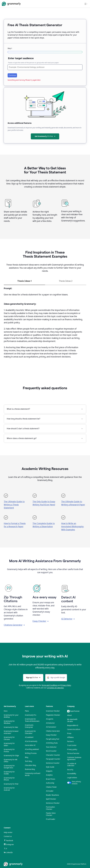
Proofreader (51, 819)
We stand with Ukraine (72, 720)
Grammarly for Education (30, 732)
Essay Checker (41, 621)
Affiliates (70, 737)
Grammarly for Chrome (9, 738)
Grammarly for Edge (11, 756)
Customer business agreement (74, 759)
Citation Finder (51, 787)
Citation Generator (53, 731)
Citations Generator (14, 625)
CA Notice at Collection (55, 688)
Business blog (30, 769)
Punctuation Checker (50, 808)
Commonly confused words (33, 774)
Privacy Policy (66, 685)
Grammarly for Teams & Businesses (32, 720)
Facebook (8, 841)
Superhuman (73, 711)
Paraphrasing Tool (53, 739)
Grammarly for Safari (9, 744)
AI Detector (68, 619)
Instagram (9, 845)
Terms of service (73, 753)
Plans (27, 711)
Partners (70, 741)
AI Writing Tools (52, 743)
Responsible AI (73, 725)
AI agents (50, 719)
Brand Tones (51, 779)
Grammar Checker (53, 711)
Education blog (30, 765)
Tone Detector (51, 747)
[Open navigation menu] (86, 4)
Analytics (49, 775)
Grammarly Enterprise (29, 726)
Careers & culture (74, 729)
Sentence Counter (53, 763)
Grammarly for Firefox (9, 751)
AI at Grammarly (31, 741)
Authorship (50, 783)
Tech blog (28, 761)
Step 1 (10, 48)
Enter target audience (21, 58)
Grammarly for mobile (9, 773)
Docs (6, 711)
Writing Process (31, 753)
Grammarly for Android (9, 789)
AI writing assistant (32, 749)
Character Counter (53, 755)
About (69, 715)
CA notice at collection (72, 765)
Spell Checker (51, 799)
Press (69, 733)
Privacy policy (72, 749)
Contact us (8, 836)
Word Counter (51, 751)
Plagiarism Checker (53, 715)
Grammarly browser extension (11, 732)
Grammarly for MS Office (11, 761)
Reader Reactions (52, 795)
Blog (27, 757)
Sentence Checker (53, 803)
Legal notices (72, 778)
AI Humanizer (51, 727)
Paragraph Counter (53, 759)
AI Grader (50, 791)
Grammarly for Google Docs (9, 767)
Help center (8, 832)
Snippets (49, 771)
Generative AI (30, 745)
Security (70, 770)
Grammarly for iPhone (9, 779)
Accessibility (72, 774)
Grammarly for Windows (9, 722)
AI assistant (29, 737)
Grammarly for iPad (11, 784)
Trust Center (72, 745)
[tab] (24, 282)
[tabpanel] (45, 324)
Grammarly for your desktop (11, 716)
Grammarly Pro (31, 715)
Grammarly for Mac (11, 727)
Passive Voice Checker (51, 814)
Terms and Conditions (50, 685)
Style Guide (50, 767)
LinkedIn (8, 853)
